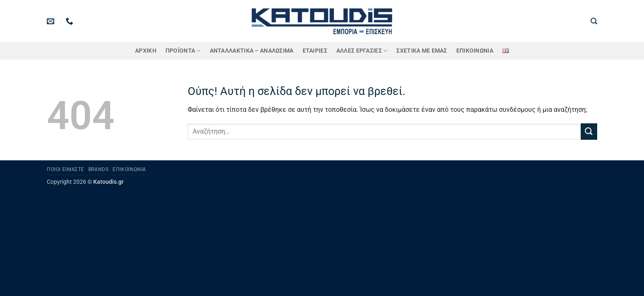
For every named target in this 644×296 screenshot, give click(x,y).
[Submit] (589, 131)
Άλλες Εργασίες (362, 51)
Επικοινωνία (475, 51)
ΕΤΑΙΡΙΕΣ (315, 51)
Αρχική (146, 51)
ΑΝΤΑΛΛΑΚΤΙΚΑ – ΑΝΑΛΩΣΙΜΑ (252, 51)
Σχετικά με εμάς (422, 51)
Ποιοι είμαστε (66, 169)
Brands (99, 169)
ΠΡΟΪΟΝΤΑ (183, 51)
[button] (594, 21)
